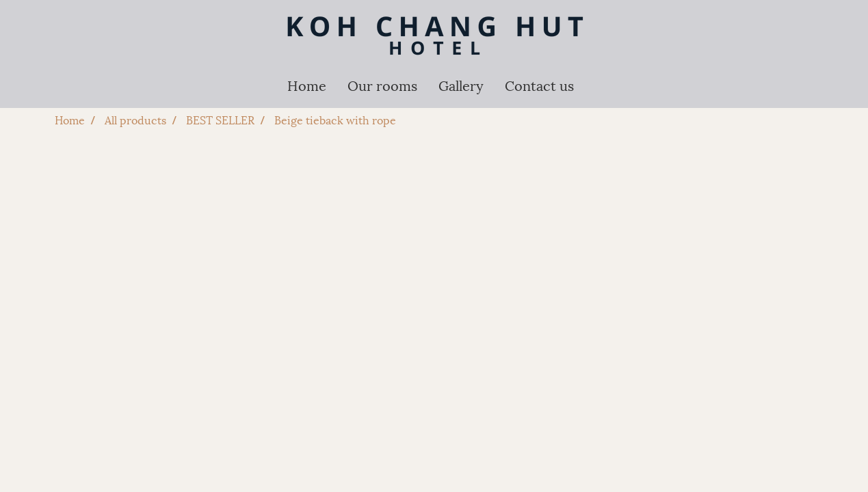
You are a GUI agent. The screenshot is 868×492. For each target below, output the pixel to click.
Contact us (539, 85)
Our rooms (382, 85)
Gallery (461, 85)
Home (307, 85)
